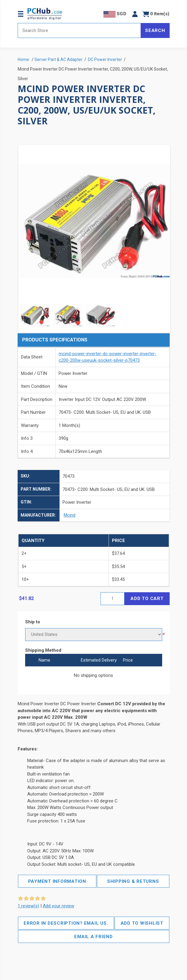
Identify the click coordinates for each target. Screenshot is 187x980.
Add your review (58, 906)
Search (155, 30)
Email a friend (93, 937)
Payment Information (57, 881)
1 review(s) (28, 906)
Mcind (70, 515)
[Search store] (79, 30)
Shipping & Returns (133, 881)
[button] (135, 14)
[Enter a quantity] (112, 599)
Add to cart (147, 599)
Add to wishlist (142, 923)
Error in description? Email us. (66, 923)
